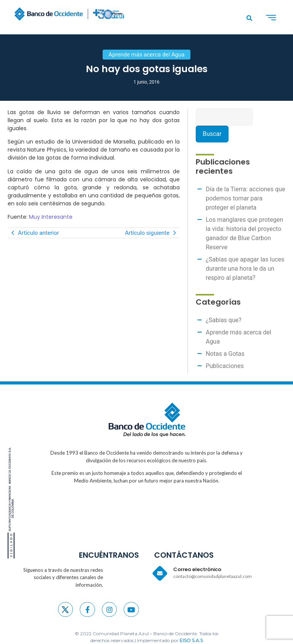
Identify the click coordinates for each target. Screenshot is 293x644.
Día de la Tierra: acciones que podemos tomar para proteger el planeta (245, 198)
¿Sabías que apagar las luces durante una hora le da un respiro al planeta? (245, 269)
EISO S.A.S (191, 640)
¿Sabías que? (224, 320)
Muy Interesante (51, 217)
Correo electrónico (197, 569)
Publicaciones (225, 366)
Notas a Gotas (225, 354)
